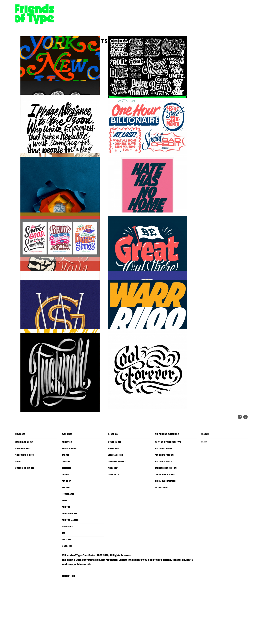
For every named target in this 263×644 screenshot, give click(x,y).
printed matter (70, 556)
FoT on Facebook (164, 484)
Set (64, 569)
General (66, 523)
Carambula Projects (166, 510)
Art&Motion (161, 523)
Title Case (114, 510)
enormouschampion (165, 517)
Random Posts (23, 484)
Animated (67, 478)
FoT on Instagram (164, 491)
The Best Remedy (117, 497)
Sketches (67, 575)
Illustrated (68, 530)
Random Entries (240, 453)
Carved (66, 491)
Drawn (65, 510)
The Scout (114, 504)
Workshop (67, 582)
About (19, 497)
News (65, 536)
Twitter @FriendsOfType (168, 478)
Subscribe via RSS (25, 504)
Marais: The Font (24, 478)
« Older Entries (245, 453)
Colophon (69, 612)
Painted (66, 543)
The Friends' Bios (25, 491)
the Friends (134, 595)
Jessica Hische (116, 491)
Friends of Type (71, 23)
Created (66, 497)
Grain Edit (114, 484)
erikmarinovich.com (166, 504)
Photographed (70, 549)
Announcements (70, 484)
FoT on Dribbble (163, 497)
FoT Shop (67, 517)
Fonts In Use (115, 478)
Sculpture (67, 562)
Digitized (67, 504)
